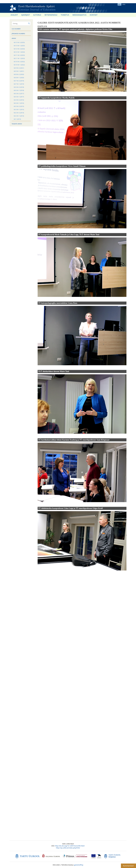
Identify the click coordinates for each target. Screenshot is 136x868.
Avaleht (14, 15)
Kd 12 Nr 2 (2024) (19, 49)
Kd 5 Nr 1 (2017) (19, 97)
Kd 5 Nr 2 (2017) (19, 94)
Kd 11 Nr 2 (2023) (19, 55)
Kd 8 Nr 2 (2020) (19, 74)
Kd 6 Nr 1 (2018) (19, 90)
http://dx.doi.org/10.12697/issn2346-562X (70, 846)
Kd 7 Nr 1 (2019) (19, 84)
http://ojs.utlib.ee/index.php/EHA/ (68, 848)
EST (119, 4)
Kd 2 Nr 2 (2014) (19, 113)
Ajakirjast (26, 15)
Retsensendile (51, 15)
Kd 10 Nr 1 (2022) (19, 65)
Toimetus (65, 15)
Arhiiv (14, 38)
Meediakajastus (79, 15)
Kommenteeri (128, 866)
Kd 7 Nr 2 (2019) (19, 81)
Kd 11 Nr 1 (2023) (19, 58)
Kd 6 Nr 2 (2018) (19, 87)
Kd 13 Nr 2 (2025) (19, 42)
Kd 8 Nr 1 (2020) (19, 78)
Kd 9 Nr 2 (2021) (19, 68)
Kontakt (94, 15)
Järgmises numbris (18, 34)
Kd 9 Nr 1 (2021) (19, 71)
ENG (124, 4)
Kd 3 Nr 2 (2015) (19, 106)
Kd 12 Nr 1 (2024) (19, 52)
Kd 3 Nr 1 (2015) (19, 109)
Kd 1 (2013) (17, 119)
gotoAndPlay (79, 865)
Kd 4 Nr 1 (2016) (19, 103)
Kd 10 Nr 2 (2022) (19, 62)
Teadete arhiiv (17, 124)
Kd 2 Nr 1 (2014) (19, 116)
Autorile (37, 15)
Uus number (16, 29)
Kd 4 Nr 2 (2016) (19, 100)
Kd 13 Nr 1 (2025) (19, 46)
